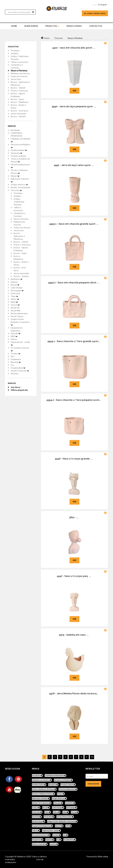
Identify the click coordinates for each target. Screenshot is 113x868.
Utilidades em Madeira (21, 140)
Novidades (15, 130)
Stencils (16, 333)
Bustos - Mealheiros (20, 102)
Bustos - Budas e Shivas (18, 106)
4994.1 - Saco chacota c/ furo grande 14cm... (74, 341)
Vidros (15, 299)
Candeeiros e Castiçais (17, 66)
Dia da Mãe (16, 311)
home (14, 26)
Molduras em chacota (20, 73)
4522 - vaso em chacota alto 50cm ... (74, 48)
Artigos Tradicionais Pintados (20, 58)
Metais (15, 176)
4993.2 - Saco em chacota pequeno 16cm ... (74, 283)
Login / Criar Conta (95, 13)
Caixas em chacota (19, 76)
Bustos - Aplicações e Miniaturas (20, 83)
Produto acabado (18, 156)
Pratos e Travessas (19, 91)
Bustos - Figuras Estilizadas (18, 95)
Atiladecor (21, 856)
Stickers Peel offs (20, 371)
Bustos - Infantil (18, 88)
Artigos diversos (19, 184)
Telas (14, 296)
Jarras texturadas (19, 113)
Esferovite (15, 293)
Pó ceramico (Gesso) (20, 349)
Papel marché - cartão (20, 343)
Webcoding (103, 856)
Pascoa (15, 305)
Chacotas (16, 190)
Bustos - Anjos (17, 99)
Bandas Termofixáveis (21, 187)
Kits (13, 356)
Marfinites (17, 279)
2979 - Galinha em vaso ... (74, 635)
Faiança (14, 282)
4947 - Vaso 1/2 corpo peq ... (74, 576)
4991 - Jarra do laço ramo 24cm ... (74, 165)
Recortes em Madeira (20, 146)
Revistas (15, 374)
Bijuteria (16, 362)
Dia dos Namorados (19, 313)
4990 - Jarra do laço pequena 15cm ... (74, 106)
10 (92, 757)
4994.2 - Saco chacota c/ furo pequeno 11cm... (74, 400)
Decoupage (17, 290)
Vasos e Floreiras (19, 71)
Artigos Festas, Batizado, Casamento (20, 322)
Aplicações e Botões (20, 180)
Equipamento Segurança (17, 329)
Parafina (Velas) (19, 150)
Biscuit (15, 285)
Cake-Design (17, 288)
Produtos (52, 26)
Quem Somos (31, 26)
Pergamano (16, 359)
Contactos (96, 26)
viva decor (16, 387)
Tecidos (16, 353)
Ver (74, 91)
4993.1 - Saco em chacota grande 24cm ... (74, 224)
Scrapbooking (18, 368)
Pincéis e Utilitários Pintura (19, 172)
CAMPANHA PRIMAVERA (17, 134)
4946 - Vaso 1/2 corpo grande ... (74, 459)
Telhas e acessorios (20, 62)
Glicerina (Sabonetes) (20, 166)
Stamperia (16, 153)
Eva (12, 365)
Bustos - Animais (18, 116)
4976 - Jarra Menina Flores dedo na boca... (74, 694)
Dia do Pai (15, 308)
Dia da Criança (17, 316)
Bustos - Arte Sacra (19, 111)
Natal (14, 302)
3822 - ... (74, 517)
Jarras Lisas (16, 79)
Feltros (14, 339)
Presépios (15, 50)
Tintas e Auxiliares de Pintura (20, 160)
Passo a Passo (74, 26)
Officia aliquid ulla (19, 390)
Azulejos (15, 53)
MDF (14, 336)
